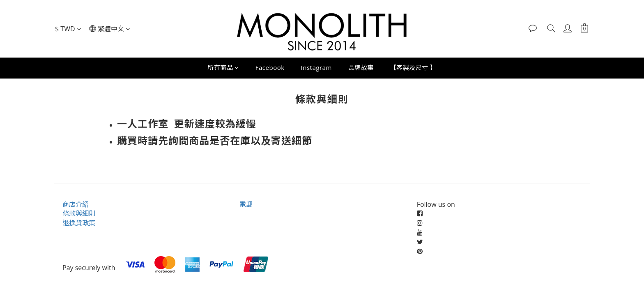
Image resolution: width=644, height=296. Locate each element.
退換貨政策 (79, 223)
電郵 (246, 204)
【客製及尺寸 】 (413, 67)
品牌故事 (361, 67)
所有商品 (223, 67)
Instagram (316, 67)
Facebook (270, 67)
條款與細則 (79, 213)
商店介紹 (76, 204)
